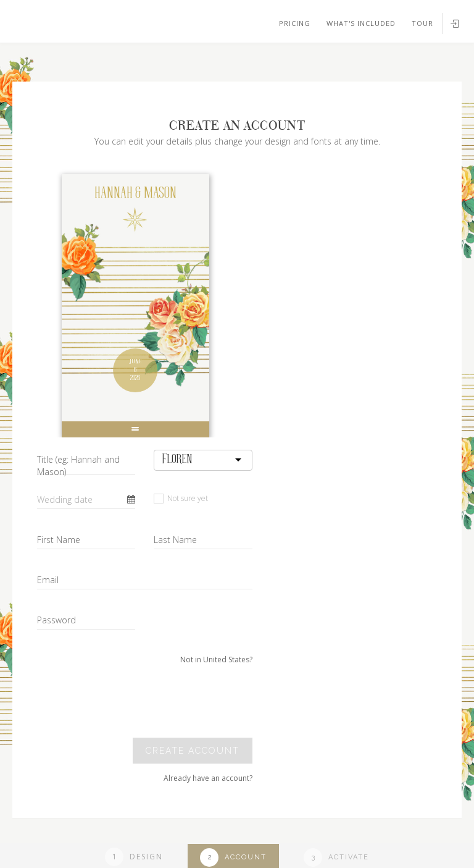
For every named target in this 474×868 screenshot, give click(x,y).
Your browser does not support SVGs (144, 61)
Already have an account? (208, 778)
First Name (59, 540)
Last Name (175, 540)
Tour (422, 23)
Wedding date (65, 499)
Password (56, 620)
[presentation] (168, 701)
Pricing (295, 23)
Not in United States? (216, 659)
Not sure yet (181, 498)
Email (48, 580)
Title (78, 466)
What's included (361, 23)
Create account (193, 751)
